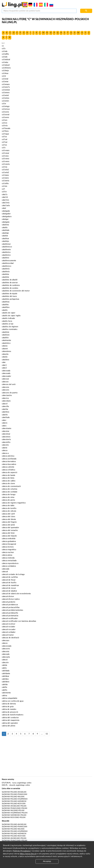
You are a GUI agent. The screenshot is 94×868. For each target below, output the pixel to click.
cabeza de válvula (9, 511)
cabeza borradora (9, 461)
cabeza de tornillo (9, 508)
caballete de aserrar (10, 283)
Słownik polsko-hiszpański (15, 799)
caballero (6, 258)
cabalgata (6, 222)
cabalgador (6, 214)
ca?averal (6, 115)
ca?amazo (6, 84)
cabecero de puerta (10, 393)
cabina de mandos (9, 709)
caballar (5, 236)
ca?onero (6, 161)
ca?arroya (6, 109)
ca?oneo (5, 156)
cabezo (5, 643)
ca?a (4, 49)
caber (4, 420)
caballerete (6, 250)
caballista (6, 302)
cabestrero (6, 437)
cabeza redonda (8, 558)
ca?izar (5, 142)
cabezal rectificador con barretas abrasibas (19, 621)
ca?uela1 (5, 170)
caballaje (5, 233)
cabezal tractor (8, 635)
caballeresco (7, 247)
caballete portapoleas (11, 299)
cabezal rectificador (10, 618)
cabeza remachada (9, 561)
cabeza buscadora (9, 464)
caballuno (6, 335)
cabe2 (4, 368)
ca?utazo (5, 175)
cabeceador (6, 376)
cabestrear (6, 434)
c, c (3, 43)
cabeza (5, 450)
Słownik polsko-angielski (14, 792)
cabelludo (6, 417)
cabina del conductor (10, 718)
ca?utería (5, 181)
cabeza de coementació (11, 486)
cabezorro (6, 649)
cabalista (5, 225)
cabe (4, 362)
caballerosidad (8, 263)
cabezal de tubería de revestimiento (16, 594)
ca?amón (5, 101)
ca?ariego (6, 106)
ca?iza (4, 137)
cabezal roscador (9, 629)
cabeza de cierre (8, 483)
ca (3, 46)
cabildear (5, 676)
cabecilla (5, 406)
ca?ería (5, 126)
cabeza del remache (10, 530)
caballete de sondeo (10, 288)
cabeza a (5, 453)
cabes (4, 426)
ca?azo (5, 120)
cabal (4, 208)
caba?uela (6, 205)
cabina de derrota (9, 704)
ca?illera (5, 131)
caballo (5, 310)
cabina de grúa (8, 707)
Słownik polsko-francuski (15, 794)
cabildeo (5, 679)
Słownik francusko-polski (15, 808)
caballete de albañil (10, 280)
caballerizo (6, 255)
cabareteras (6, 351)
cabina (4, 696)
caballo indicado (8, 318)
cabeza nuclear (8, 552)
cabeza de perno (8, 500)
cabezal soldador (9, 632)
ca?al (4, 76)
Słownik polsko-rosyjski (14, 804)
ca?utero (5, 178)
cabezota (5, 651)
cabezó (5, 660)
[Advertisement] (47, 758)
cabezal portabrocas (10, 605)
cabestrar (6, 431)
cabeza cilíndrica (9, 470)
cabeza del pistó (8, 525)
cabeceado (6, 373)
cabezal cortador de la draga (13, 574)
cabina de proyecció (10, 712)
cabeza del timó (8, 533)
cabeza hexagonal (9, 544)
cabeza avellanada (9, 459)
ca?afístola (6, 68)
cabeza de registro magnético (14, 503)
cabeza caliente (8, 467)
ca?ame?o (6, 87)
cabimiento (6, 693)
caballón (5, 338)
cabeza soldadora (9, 566)
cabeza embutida (9, 539)
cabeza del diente (9, 519)
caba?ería (6, 203)
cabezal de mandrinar (10, 585)
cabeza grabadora (9, 541)
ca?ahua (5, 73)
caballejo (5, 241)
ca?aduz (5, 62)
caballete (5, 277)
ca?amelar (6, 90)
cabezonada (7, 646)
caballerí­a (6, 272)
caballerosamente (9, 261)
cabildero (6, 682)
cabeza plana (7, 555)
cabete (5, 448)
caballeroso (7, 266)
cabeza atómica (8, 456)
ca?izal (5, 139)
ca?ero (5, 123)
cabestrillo (6, 442)
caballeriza (6, 252)
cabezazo (6, 640)
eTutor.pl (6, 783)
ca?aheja (5, 71)
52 (47, 734)
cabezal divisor (8, 596)
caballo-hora (7, 321)
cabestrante (7, 428)
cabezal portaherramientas (12, 610)
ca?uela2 (5, 172)
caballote (6, 332)
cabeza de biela (8, 478)
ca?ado (5, 57)
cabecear (5, 379)
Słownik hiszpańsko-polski (15, 813)
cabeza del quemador (10, 528)
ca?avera (5, 112)
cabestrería (6, 439)
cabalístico (6, 343)
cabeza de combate (10, 492)
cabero (5, 423)
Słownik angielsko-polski (14, 806)
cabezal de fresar (9, 580)
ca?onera (5, 159)
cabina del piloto (9, 726)
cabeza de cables (9, 481)
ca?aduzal (6, 65)
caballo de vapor (9, 313)
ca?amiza (5, 98)
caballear (5, 239)
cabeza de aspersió (10, 472)
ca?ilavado (6, 128)
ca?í (3, 189)
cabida (4, 665)
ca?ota (4, 167)
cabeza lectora (8, 547)
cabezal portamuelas (10, 616)
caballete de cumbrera (11, 285)
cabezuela (6, 657)
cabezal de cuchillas (10, 577)
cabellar (5, 409)
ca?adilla (5, 54)
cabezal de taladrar (9, 591)
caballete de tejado (10, 294)
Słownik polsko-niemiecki (14, 801)
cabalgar (5, 219)
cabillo (5, 690)
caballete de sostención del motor (16, 291)
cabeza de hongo (9, 495)
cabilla (4, 687)
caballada (6, 230)
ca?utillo (5, 183)
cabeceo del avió (9, 384)
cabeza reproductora (10, 563)
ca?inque (5, 134)
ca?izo (4, 145)
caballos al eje (8, 324)
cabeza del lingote (9, 522)
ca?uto (5, 186)
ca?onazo (6, 150)
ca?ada (5, 51)
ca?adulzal (6, 60)
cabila (4, 668)
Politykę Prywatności (22, 851)
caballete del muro (9, 296)
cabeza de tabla (8, 506)
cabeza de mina (8, 497)
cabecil (5, 404)
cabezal (5, 572)
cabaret (5, 349)
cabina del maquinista (11, 720)
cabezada (6, 569)
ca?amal (5, 79)
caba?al (5, 197)
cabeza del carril (8, 514)
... (42, 734)
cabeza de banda (8, 475)
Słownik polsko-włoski (13, 797)
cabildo (5, 685)
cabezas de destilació (10, 638)
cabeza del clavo (9, 517)
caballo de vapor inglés (11, 316)
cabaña (5, 357)
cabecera (5, 387)
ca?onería (6, 164)
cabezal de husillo (9, 583)
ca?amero (6, 93)
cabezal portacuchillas (11, 607)
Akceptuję (47, 861)
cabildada (6, 671)
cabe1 (4, 365)
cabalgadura (7, 217)
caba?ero (5, 200)
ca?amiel (5, 95)
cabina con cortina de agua (13, 701)
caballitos (6, 307)
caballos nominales (10, 329)
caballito (5, 305)
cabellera (5, 412)
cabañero (6, 360)
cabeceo (5, 382)
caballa (5, 228)
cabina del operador (10, 723)
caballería (6, 269)
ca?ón (4, 192)
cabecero (6, 390)
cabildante (6, 674)
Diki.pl (5, 785)
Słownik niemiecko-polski (14, 815)
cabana (5, 346)
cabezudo (6, 654)
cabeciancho (7, 395)
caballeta (5, 274)
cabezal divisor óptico (11, 599)
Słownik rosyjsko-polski (14, 817)
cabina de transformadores (13, 715)
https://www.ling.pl (28, 854)
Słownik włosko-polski (13, 810)
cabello (5, 415)
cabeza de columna (10, 489)
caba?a (5, 194)
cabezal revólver (9, 624)
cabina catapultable (10, 698)
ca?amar (5, 82)
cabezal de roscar (9, 588)
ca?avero (5, 117)
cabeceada (6, 371)
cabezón (5, 663)
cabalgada (6, 211)
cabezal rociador (8, 627)
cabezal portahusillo (10, 613)
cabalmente (6, 340)
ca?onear (5, 153)
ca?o (4, 148)
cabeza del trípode (9, 536)
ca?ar (4, 104)
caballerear (6, 244)
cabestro (5, 445)
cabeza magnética (9, 550)
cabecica (5, 398)
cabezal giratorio (9, 602)
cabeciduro (6, 401)
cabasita (5, 354)
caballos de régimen (10, 327)
